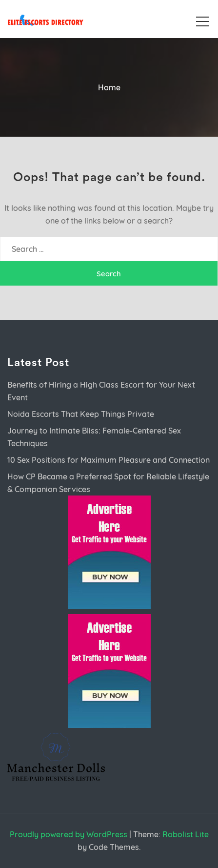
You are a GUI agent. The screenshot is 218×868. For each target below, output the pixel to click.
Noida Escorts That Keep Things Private (81, 414)
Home (109, 87)
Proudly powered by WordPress (69, 834)
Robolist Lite (186, 834)
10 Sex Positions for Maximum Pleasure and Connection (109, 460)
